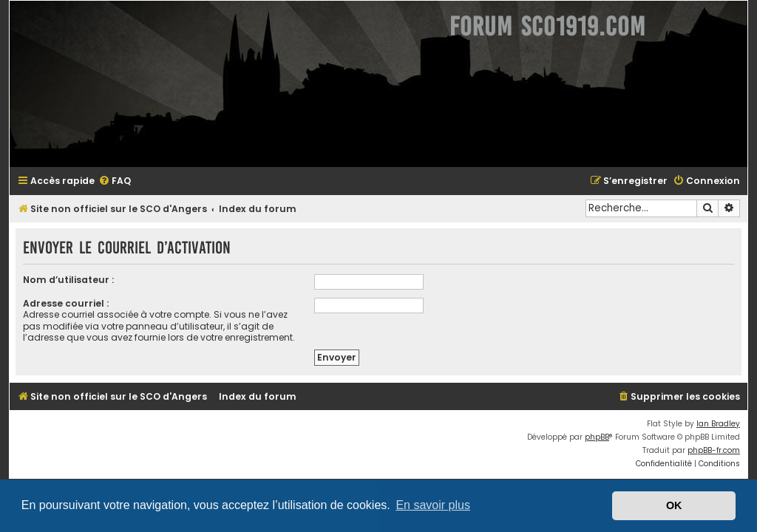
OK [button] (674, 505)
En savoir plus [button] (433, 505)
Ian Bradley (718, 424)
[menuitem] (115, 181)
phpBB (597, 437)
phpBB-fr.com (714, 450)
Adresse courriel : (66, 303)
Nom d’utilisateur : (68, 280)
